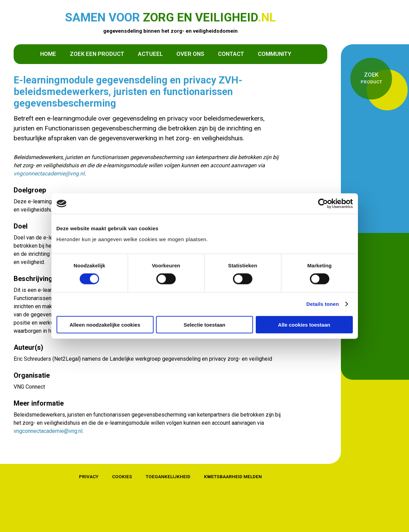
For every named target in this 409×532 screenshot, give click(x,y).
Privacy (89, 476)
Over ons (190, 54)
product (371, 78)
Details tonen (323, 304)
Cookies (122, 476)
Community (274, 54)
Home (48, 54)
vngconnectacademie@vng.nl (49, 174)
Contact (231, 54)
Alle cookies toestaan (304, 324)
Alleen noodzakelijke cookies (105, 324)
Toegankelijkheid (168, 476)
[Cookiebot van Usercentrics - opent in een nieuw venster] (323, 204)
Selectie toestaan (204, 324)
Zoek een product (97, 54)
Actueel (150, 54)
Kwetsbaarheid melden (233, 476)
